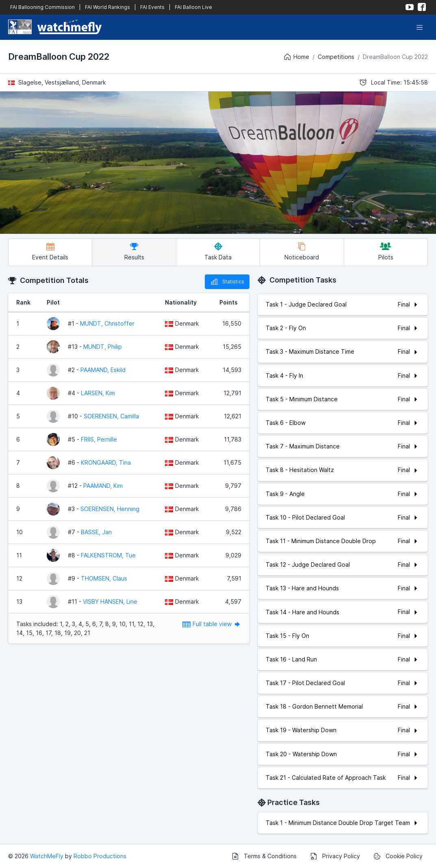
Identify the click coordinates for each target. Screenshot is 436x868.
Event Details (50, 251)
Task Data (218, 251)
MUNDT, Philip (103, 347)
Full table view (212, 624)
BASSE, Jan (96, 532)
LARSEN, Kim (98, 393)
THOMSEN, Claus (104, 578)
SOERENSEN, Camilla (111, 416)
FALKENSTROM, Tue (108, 555)
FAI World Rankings (107, 7)
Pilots (386, 251)
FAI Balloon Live (193, 7)
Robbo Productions (100, 856)
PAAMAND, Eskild (103, 370)
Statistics (227, 282)
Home (296, 57)
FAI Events (152, 7)
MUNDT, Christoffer (107, 323)
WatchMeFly (47, 856)
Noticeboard (302, 251)
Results (134, 251)
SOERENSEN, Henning (110, 509)
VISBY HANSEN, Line (110, 602)
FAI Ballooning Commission (42, 7)
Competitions (336, 57)
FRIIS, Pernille (99, 439)
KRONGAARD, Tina (106, 462)
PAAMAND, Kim (103, 486)
